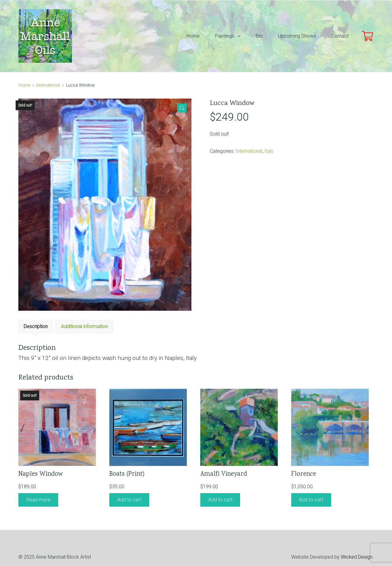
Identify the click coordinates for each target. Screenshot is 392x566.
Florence (304, 474)
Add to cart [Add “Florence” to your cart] (311, 500)
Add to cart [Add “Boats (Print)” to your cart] (129, 500)
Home (24, 85)
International (48, 85)
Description (36, 326)
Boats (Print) (127, 474)
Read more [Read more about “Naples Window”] (38, 500)
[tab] (36, 327)
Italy (269, 151)
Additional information (84, 326)
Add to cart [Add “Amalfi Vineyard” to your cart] (220, 500)
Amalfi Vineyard (224, 474)
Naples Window (41, 474)
